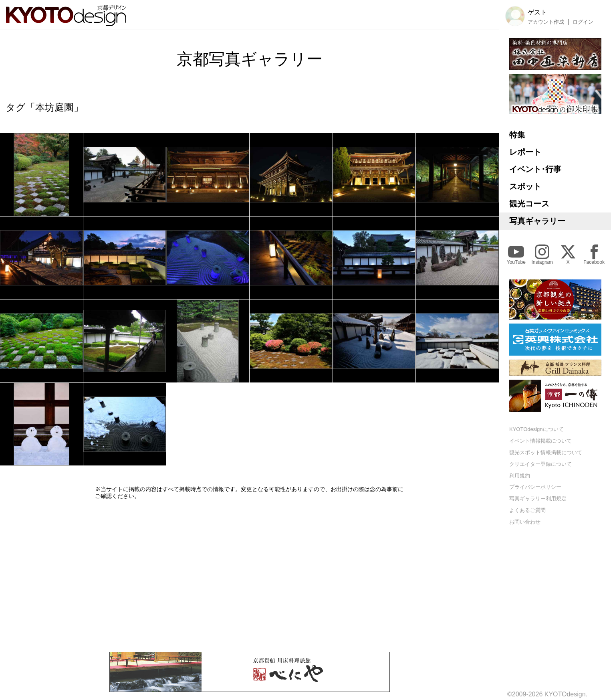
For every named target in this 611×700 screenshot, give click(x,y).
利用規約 (520, 476)
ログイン (583, 22)
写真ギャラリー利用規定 (538, 499)
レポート (525, 152)
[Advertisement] (250, 576)
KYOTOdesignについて (536, 429)
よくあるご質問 (527, 510)
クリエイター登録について (540, 464)
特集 (517, 135)
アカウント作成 (546, 22)
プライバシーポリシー (535, 487)
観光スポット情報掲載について (546, 452)
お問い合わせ (525, 522)
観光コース (529, 204)
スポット (525, 186)
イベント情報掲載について (540, 441)
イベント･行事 (535, 169)
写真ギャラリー (537, 221)
